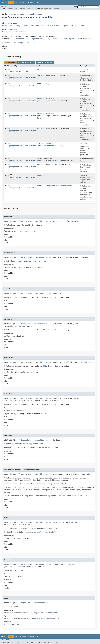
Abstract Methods (45, 63)
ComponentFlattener (45, 146)
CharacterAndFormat (59, 161)
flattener (41, 143)
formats (40, 158)
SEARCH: (74, 7)
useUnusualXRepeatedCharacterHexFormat (54, 186)
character (41, 75)
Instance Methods (26, 63)
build (39, 69)
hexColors (41, 175)
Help (37, 2)
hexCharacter (43, 165)
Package (4, 2)
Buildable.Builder (51, 26)
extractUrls (42, 84)
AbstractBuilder (9, 26)
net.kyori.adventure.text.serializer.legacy (26, 14)
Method (30, 9)
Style (39, 118)
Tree (17, 2)
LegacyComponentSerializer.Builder (20, 78)
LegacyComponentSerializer (29, 26)
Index (32, 2)
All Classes (5, 6)
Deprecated (24, 2)
